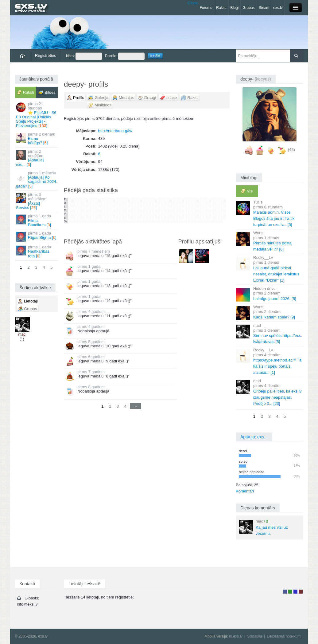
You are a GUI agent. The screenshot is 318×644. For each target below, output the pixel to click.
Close (193, 3)
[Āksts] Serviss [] (37, 201)
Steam (264, 8)
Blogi (235, 8)
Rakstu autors (290, 592)
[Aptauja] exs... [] (37, 158)
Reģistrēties (46, 55)
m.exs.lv (236, 636)
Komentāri (245, 491)
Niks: (84, 56)
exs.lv (278, 8)
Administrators (301, 592)
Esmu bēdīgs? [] (37, 139)
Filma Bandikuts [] (37, 220)
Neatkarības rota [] (37, 251)
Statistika (255, 636)
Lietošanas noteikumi (284, 636)
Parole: (125, 56)
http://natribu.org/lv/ (115, 131)
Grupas (248, 8)
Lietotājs (285, 592)
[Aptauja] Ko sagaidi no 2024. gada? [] (37, 180)
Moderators (295, 592)
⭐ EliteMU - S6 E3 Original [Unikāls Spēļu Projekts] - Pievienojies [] (37, 115)
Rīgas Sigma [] (37, 236)
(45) (291, 150)
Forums (206, 8)
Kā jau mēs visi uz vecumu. (264, 527)
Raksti (221, 8)
